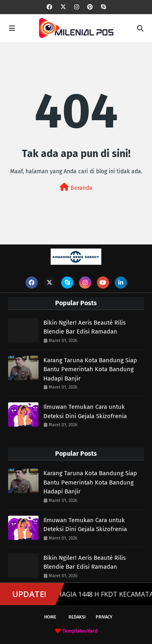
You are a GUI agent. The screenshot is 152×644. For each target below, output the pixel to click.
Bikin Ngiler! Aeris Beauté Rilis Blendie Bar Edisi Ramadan (85, 327)
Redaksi (77, 617)
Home (50, 617)
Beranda (76, 187)
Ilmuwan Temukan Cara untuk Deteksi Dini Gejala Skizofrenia (85, 411)
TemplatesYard (80, 631)
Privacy (104, 617)
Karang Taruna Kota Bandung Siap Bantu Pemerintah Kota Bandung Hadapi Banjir (90, 369)
